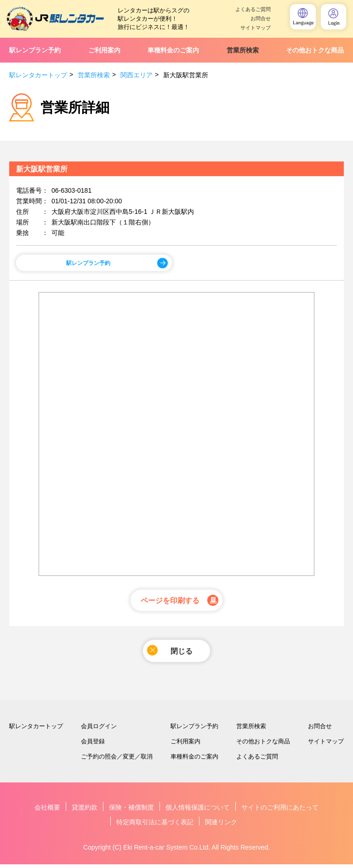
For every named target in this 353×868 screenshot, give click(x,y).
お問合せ (261, 19)
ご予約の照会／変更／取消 (117, 760)
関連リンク (221, 826)
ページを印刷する (170, 602)
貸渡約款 (85, 811)
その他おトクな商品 (315, 50)
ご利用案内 (104, 50)
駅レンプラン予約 (35, 50)
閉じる (170, 653)
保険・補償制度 (131, 811)
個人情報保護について (198, 811)
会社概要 (47, 811)
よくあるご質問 (253, 9)
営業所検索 (243, 50)
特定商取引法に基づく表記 (155, 826)
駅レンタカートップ (38, 75)
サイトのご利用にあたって (280, 811)
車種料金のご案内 (173, 50)
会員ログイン (99, 730)
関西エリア (137, 75)
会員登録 (93, 745)
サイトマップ (256, 28)
